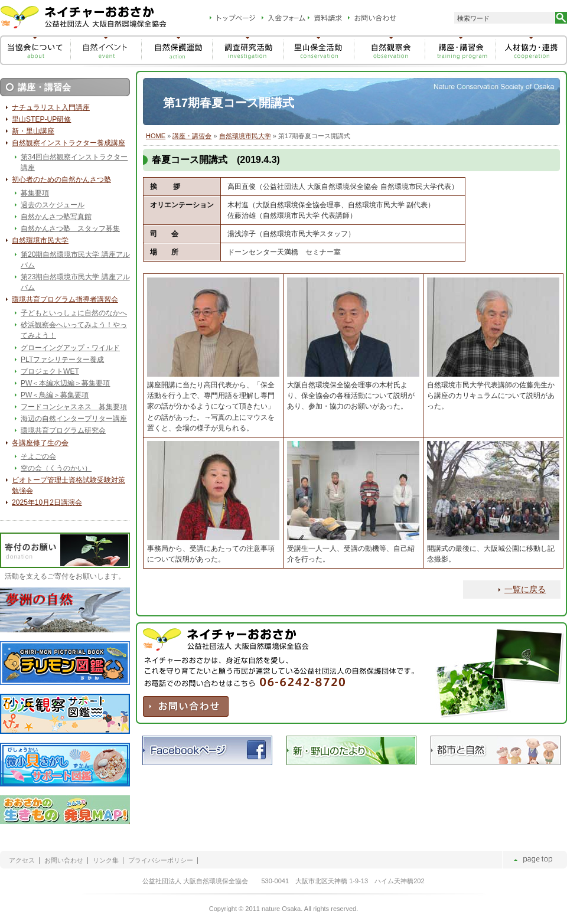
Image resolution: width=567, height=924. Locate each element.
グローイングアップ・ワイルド (70, 348)
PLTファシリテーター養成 (62, 360)
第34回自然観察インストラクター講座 (74, 162)
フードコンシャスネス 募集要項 (74, 407)
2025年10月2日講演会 (47, 502)
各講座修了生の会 (40, 443)
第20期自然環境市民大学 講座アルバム (75, 260)
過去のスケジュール (53, 205)
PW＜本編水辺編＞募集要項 (65, 383)
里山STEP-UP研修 (41, 119)
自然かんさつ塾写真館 (56, 217)
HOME (156, 136)
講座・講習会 (192, 136)
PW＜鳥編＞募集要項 (55, 395)
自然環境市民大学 (245, 136)
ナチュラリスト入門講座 (51, 107)
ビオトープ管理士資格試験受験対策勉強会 (69, 485)
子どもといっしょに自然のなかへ (74, 313)
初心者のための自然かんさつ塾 (61, 179)
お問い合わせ (64, 861)
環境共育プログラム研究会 (63, 430)
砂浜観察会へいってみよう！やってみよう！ (74, 330)
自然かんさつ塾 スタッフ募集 (70, 228)
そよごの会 (38, 456)
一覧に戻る (525, 589)
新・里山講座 (33, 131)
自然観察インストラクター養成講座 (69, 143)
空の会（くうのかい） (56, 468)
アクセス (22, 861)
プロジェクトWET (50, 371)
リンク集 (106, 861)
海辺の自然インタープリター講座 (74, 419)
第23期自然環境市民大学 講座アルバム (75, 282)
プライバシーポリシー (161, 861)
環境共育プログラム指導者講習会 (65, 299)
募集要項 (35, 193)
